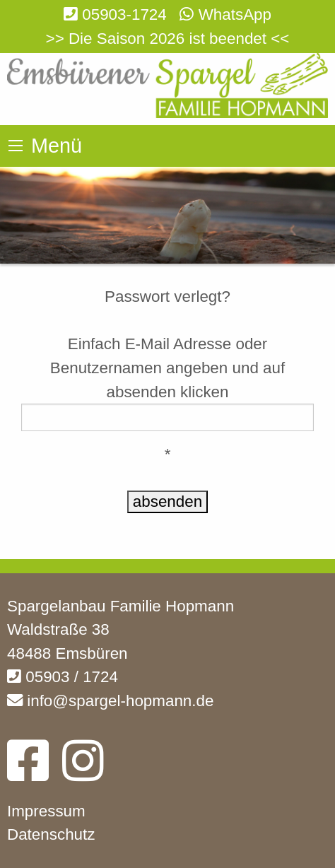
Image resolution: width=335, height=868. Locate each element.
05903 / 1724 (63, 677)
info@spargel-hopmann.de (110, 701)
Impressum (46, 811)
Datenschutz (51, 834)
